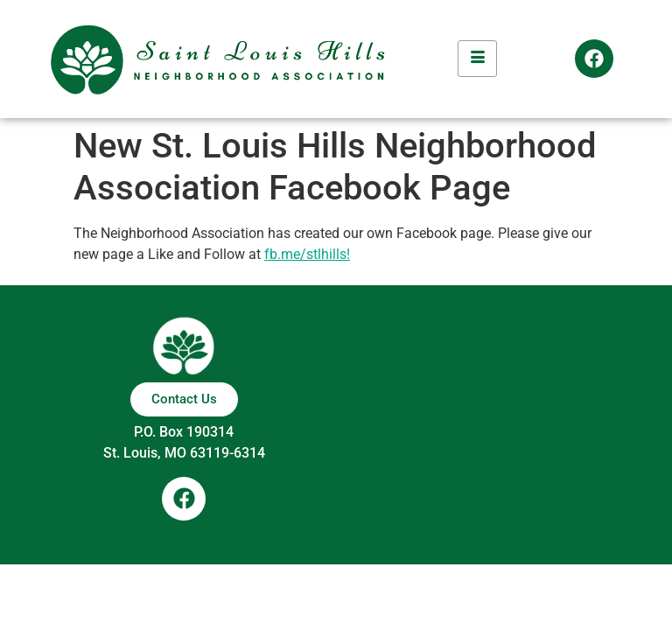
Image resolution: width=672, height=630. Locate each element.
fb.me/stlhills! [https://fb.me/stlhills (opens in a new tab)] (307, 254)
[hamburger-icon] (477, 59)
